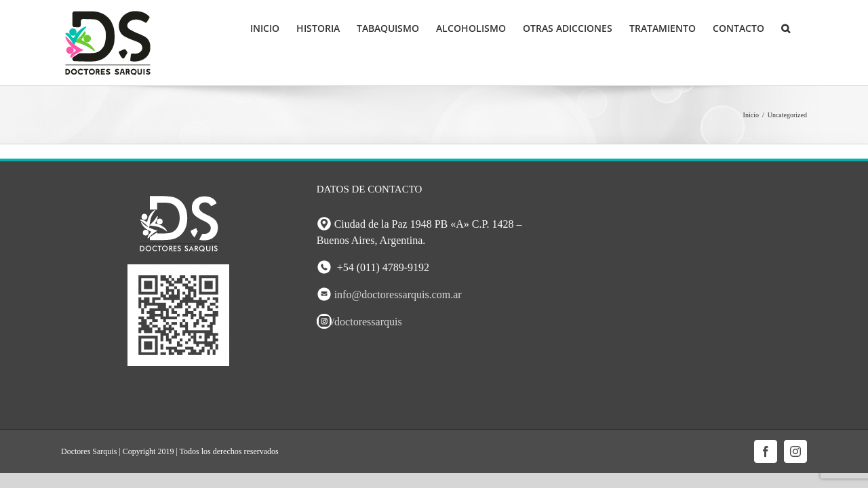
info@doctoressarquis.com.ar (398, 294)
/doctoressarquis (359, 322)
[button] (803, 28)
